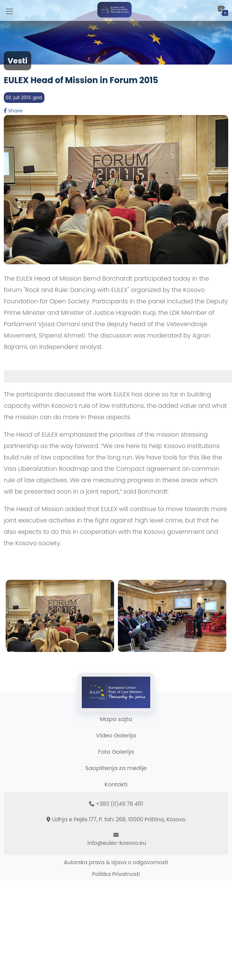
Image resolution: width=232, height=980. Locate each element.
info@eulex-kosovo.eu (117, 843)
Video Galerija (116, 735)
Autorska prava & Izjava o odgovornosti (116, 862)
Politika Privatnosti (116, 874)
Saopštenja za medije (116, 768)
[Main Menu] (10, 10)
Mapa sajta (116, 719)
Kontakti (116, 784)
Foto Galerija (116, 752)
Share (13, 111)
